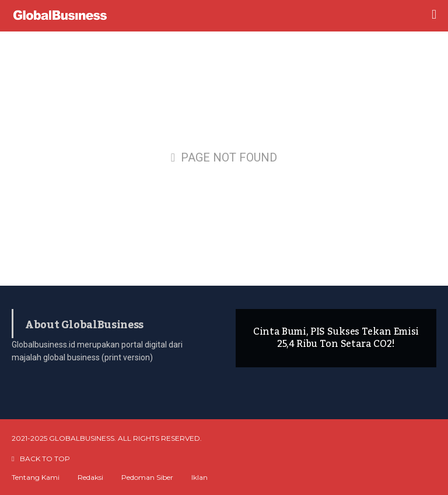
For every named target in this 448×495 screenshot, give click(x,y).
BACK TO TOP (41, 459)
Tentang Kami (36, 478)
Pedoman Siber (147, 478)
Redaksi (90, 478)
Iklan (199, 478)
